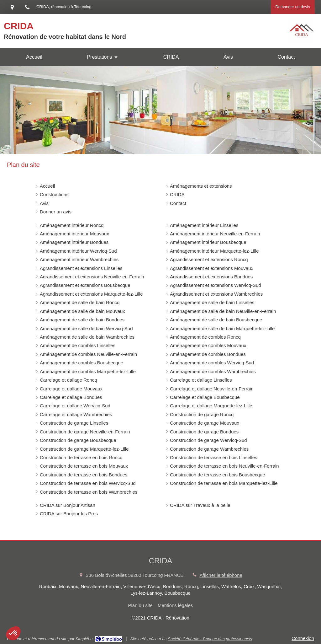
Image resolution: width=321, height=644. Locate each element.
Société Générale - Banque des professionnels (210, 639)
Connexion (303, 638)
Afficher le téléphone (221, 575)
